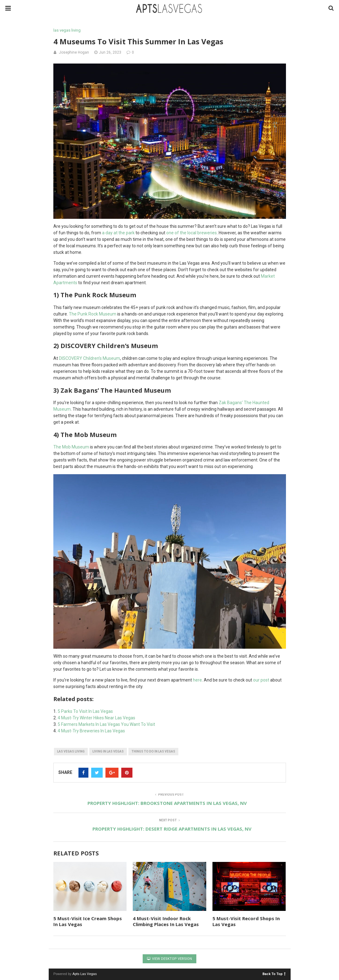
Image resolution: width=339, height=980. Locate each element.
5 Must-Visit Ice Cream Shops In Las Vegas (88, 921)
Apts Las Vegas (85, 974)
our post (261, 680)
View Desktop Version (169, 959)
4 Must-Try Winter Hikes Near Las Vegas (96, 718)
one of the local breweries (192, 233)
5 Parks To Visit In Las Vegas (85, 711)
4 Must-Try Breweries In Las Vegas (91, 731)
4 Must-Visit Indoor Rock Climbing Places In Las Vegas (166, 921)
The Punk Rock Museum (93, 314)
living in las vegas (108, 751)
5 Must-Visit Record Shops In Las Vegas (246, 921)
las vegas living (67, 30)
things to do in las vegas (153, 751)
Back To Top (274, 974)
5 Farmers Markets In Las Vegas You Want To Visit (106, 724)
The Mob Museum (71, 447)
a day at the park (118, 233)
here (197, 680)
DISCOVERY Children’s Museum (89, 358)
